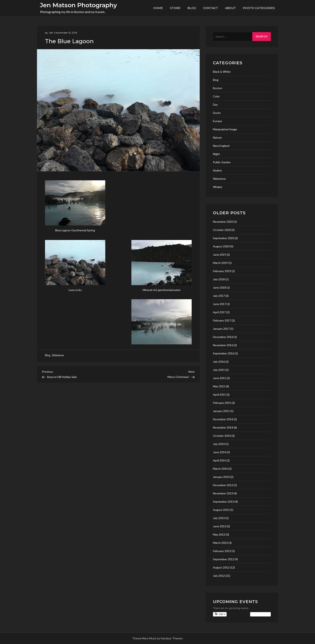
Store (175, 8)
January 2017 (221, 329)
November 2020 (223, 222)
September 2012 (223, 559)
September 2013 (223, 502)
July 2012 (219, 576)
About (230, 8)
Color (216, 96)
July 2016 (219, 362)
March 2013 (220, 543)
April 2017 (219, 312)
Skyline (217, 170)
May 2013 (219, 534)
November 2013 (223, 493)
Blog (192, 8)
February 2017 (222, 320)
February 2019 (222, 271)
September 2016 (223, 353)
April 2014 (219, 460)
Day (215, 105)
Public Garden (222, 162)
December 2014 (223, 419)
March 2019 (220, 263)
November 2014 (223, 427)
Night (216, 154)
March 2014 (220, 469)
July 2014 (219, 444)
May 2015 (219, 386)
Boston (218, 88)
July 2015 (219, 370)
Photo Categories (259, 8)
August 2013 (221, 510)
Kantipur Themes (172, 638)
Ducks (217, 113)
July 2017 (219, 296)
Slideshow (58, 355)
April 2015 (219, 394)
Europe (217, 121)
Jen (51, 33)
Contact (211, 8)
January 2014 (221, 477)
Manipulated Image (225, 129)
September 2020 (223, 238)
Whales (218, 187)
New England (221, 146)
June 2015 (219, 378)
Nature (217, 137)
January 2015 (221, 411)
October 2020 (222, 230)
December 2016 (223, 337)
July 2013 (219, 518)
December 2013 (223, 485)
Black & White (222, 72)
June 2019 (219, 255)
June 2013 (219, 526)
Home (158, 8)
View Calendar (260, 614)
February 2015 (222, 403)
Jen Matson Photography (78, 5)
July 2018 (219, 279)
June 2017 (219, 304)
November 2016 (223, 345)
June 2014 (219, 452)
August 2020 (221, 246)
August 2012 (221, 567)
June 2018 (219, 287)
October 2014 (222, 436)
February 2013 (222, 551)
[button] (220, 614)
